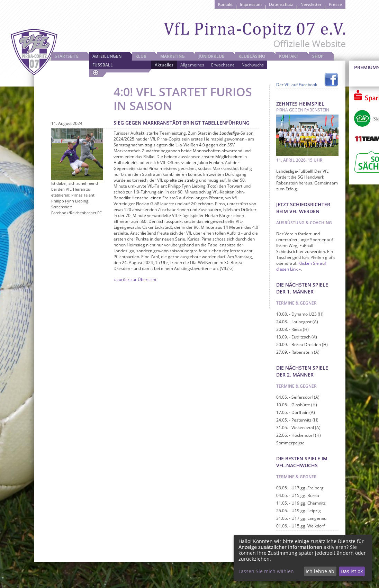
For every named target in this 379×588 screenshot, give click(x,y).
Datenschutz (281, 4)
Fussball (103, 65)
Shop (318, 56)
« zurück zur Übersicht (135, 279)
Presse (335, 4)
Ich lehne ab (320, 571)
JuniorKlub (212, 56)
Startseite (67, 56)
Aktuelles (164, 65)
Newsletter (311, 4)
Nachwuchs (253, 65)
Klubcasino (252, 56)
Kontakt (225, 4)
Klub (141, 56)
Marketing (173, 56)
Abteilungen (107, 56)
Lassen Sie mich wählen (266, 571)
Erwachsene (223, 65)
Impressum (251, 4)
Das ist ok (352, 571)
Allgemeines (192, 65)
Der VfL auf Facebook (297, 85)
